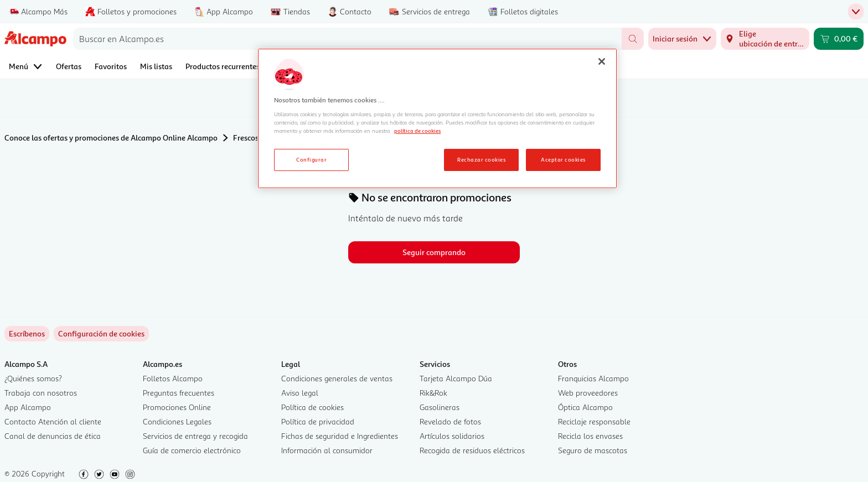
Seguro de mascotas (593, 450)
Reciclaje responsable (594, 421)
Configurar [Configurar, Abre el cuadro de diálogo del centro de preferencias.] (311, 159)
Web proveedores (588, 393)
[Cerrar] (602, 61)
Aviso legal (300, 393)
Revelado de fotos (450, 421)
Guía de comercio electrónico (192, 450)
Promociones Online (177, 407)
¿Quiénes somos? (33, 378)
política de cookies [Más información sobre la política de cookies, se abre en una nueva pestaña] (417, 131)
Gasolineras (440, 407)
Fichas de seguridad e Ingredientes (340, 436)
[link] (101, 334)
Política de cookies (312, 407)
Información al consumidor (327, 450)
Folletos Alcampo (173, 378)
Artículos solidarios (452, 436)
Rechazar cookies (481, 159)
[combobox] (347, 39)
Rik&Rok (433, 393)
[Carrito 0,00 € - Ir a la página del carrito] (839, 39)
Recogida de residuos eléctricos (472, 450)
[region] (437, 118)
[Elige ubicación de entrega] (765, 39)
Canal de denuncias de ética (53, 436)
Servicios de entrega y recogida (195, 436)
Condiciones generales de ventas (337, 378)
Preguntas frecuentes (179, 393)
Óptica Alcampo (585, 407)
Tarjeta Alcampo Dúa (456, 378)
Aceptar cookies (563, 159)
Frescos (246, 138)
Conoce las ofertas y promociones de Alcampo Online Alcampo (111, 138)
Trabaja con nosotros (41, 393)
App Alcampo (28, 407)
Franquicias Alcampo (593, 378)
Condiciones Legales (177, 421)
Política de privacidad (318, 421)
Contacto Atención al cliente (53, 421)
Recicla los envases (590, 436)
